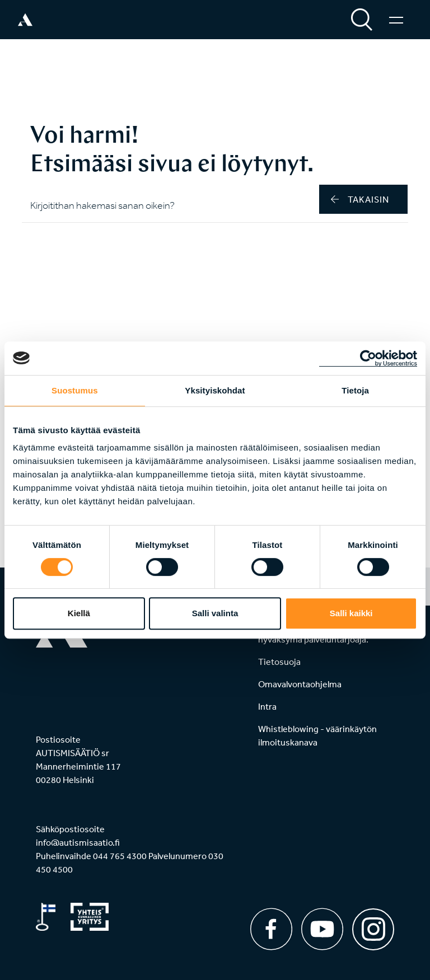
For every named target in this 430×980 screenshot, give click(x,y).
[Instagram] (373, 925)
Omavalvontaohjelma (300, 684)
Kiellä (79, 613)
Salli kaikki (351, 613)
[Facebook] (271, 929)
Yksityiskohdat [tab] (215, 390)
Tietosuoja (279, 662)
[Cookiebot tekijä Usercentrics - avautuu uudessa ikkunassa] (368, 358)
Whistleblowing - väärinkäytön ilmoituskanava (317, 735)
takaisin (360, 199)
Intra (267, 706)
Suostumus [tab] (75, 390)
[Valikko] (396, 20)
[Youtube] (322, 929)
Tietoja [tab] (355, 390)
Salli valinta (215, 613)
